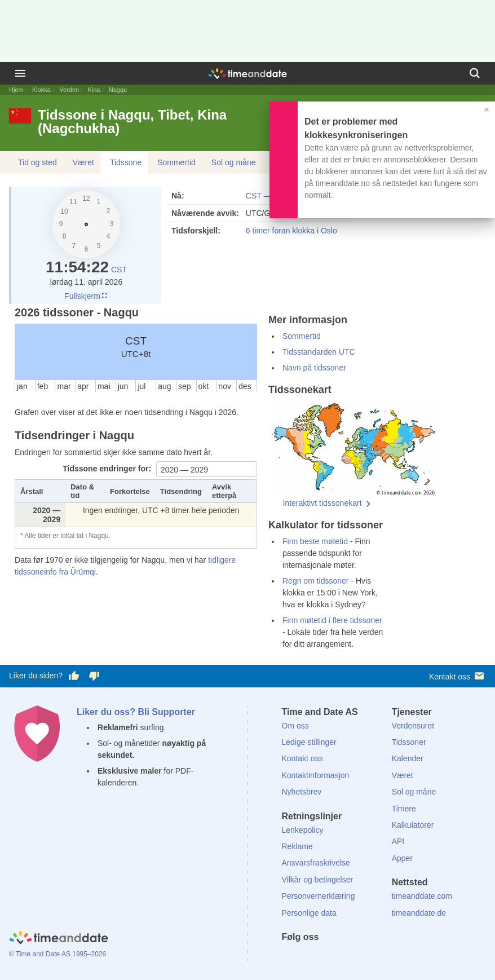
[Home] (59, 939)
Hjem (16, 90)
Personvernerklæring (319, 896)
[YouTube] (366, 957)
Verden (69, 90)
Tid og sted (37, 162)
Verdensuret (413, 726)
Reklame (297, 846)
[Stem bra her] (74, 676)
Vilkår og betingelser (318, 880)
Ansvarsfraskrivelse (316, 863)
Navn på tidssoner (314, 368)
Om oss (295, 726)
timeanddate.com (422, 896)
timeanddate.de (419, 913)
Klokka (41, 90)
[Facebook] (290, 957)
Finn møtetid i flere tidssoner (332, 620)
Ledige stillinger (309, 742)
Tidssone (126, 162)
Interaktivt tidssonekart (322, 503)
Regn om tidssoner (316, 581)
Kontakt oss (458, 676)
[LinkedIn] (328, 957)
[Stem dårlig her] (94, 676)
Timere (404, 809)
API (398, 841)
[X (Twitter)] (309, 957)
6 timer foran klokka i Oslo (291, 231)
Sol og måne (234, 162)
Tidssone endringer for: (108, 469)
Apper (402, 858)
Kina (94, 90)
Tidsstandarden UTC (319, 352)
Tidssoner (409, 742)
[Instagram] (347, 957)
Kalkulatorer (413, 825)
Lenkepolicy (303, 830)
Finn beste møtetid (315, 541)
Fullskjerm (86, 296)
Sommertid (176, 162)
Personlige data (309, 913)
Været (83, 162)
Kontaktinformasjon (316, 775)
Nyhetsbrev (302, 792)
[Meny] (20, 73)
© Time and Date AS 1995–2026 (58, 954)
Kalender (408, 758)
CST (119, 270)
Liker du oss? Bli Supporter (136, 712)
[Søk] (475, 73)
